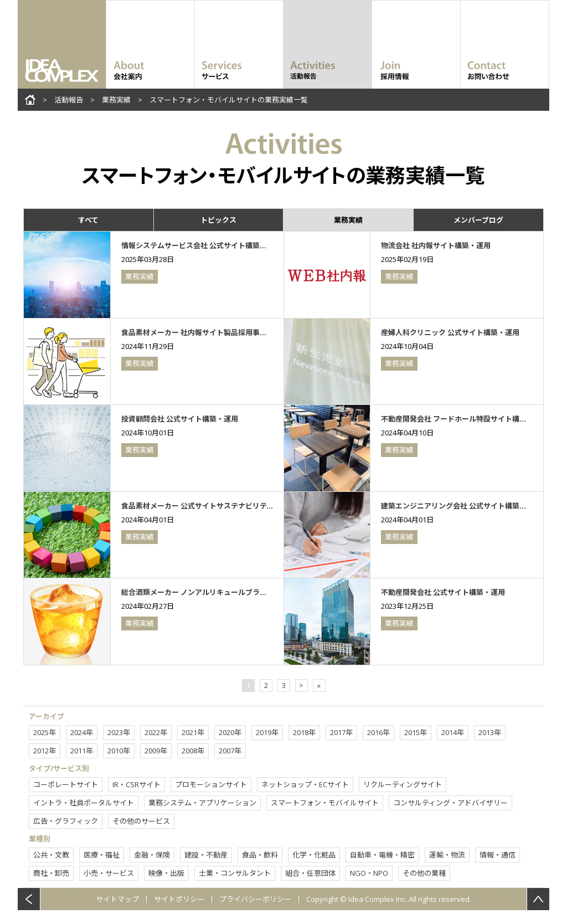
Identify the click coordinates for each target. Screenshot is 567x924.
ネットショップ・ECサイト (305, 784)
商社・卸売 (51, 873)
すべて (88, 220)
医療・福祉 (102, 855)
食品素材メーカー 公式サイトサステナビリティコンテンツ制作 (223, 506)
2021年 (193, 732)
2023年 (119, 732)
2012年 (45, 751)
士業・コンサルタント (235, 873)
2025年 (45, 732)
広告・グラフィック (66, 821)
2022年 (156, 732)
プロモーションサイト (211, 784)
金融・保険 (152, 855)
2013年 (490, 732)
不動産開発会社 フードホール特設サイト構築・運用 (465, 419)
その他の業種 (424, 873)
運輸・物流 (447, 855)
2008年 (193, 751)
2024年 (82, 732)
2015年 (416, 732)
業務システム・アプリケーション (202, 803)
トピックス (218, 220)
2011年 (82, 751)
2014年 (453, 732)
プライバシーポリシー (255, 899)
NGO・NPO (369, 873)
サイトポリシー (179, 899)
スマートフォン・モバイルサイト (325, 803)
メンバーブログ (478, 220)
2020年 (230, 732)
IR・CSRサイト (136, 784)
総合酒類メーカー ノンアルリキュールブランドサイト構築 (216, 592)
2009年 (156, 751)
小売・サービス (109, 873)
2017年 (341, 732)
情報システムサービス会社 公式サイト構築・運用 (201, 245)
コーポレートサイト (66, 784)
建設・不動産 (206, 855)
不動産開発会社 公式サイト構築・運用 (443, 592)
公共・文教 (51, 855)
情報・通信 (498, 855)
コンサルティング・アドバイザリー (450, 803)
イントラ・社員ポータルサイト (84, 803)
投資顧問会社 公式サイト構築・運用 (180, 419)
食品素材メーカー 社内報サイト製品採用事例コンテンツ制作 (219, 332)
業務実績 (116, 100)
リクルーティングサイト (403, 784)
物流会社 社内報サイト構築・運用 (436, 245)
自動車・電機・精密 (382, 855)
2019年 (267, 732)
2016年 (378, 732)
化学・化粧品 (314, 855)
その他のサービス (141, 821)
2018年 (304, 732)
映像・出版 (166, 873)
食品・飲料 (260, 855)
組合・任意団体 (310, 873)
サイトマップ (117, 899)
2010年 (119, 751)
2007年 (230, 751)
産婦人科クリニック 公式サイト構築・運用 (450, 332)
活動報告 (69, 100)
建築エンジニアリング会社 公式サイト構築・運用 (461, 506)
